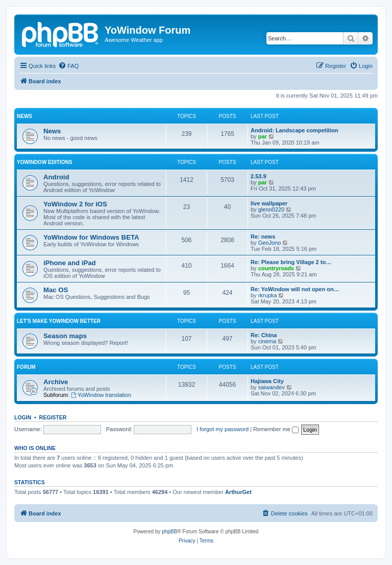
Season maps (65, 336)
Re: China (264, 335)
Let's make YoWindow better (59, 321)
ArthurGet (238, 492)
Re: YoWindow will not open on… (295, 289)
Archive (56, 382)
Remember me (276, 429)
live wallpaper (269, 203)
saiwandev (272, 387)
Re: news (263, 237)
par (263, 136)
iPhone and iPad (70, 263)
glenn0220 (271, 209)
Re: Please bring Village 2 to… (291, 262)
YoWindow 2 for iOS (75, 204)
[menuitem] (68, 66)
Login (23, 417)
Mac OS (56, 290)
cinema (267, 341)
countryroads (276, 268)
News (24, 116)
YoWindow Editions (44, 162)
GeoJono (270, 243)
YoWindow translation (101, 395)
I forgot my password (223, 429)
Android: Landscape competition (295, 130)
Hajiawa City (267, 381)
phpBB (169, 532)
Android (56, 177)
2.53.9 (259, 176)
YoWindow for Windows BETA (91, 237)
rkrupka (268, 295)
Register (53, 417)
